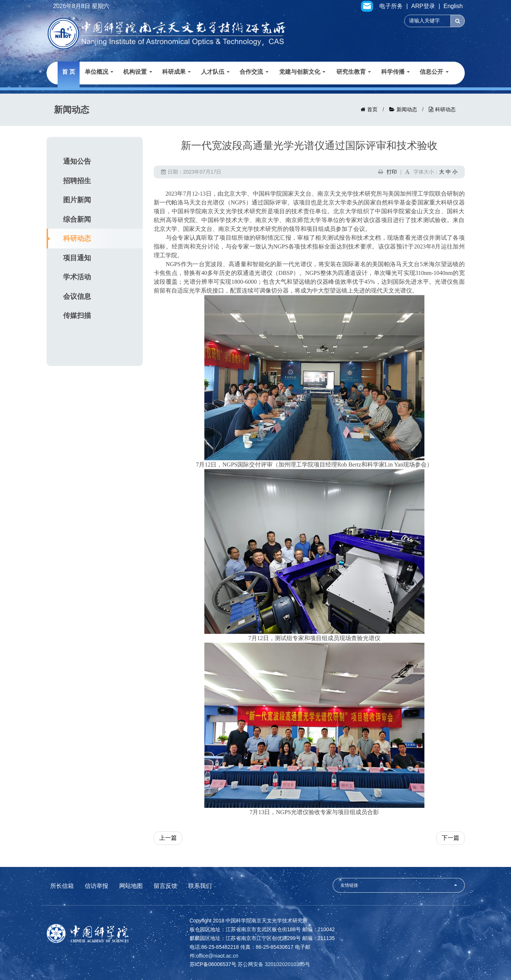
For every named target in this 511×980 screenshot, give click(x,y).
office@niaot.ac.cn (217, 956)
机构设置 (138, 72)
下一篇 (450, 838)
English (453, 6)
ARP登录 (423, 6)
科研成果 (176, 72)
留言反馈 (165, 886)
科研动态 (445, 109)
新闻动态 (407, 109)
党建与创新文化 (302, 72)
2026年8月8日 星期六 (81, 6)
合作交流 (254, 72)
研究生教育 (354, 72)
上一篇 (168, 838)
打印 (392, 172)
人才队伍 (215, 72)
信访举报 (96, 886)
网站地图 (131, 886)
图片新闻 (77, 200)
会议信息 (77, 296)
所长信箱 (62, 886)
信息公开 (434, 72)
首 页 (69, 72)
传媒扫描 (77, 315)
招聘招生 (77, 181)
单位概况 (99, 72)
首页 (372, 109)
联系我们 (200, 886)
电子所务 (391, 6)
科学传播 (395, 72)
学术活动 (77, 277)
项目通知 (77, 258)
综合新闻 (77, 219)
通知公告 (77, 161)
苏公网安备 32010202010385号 (274, 964)
